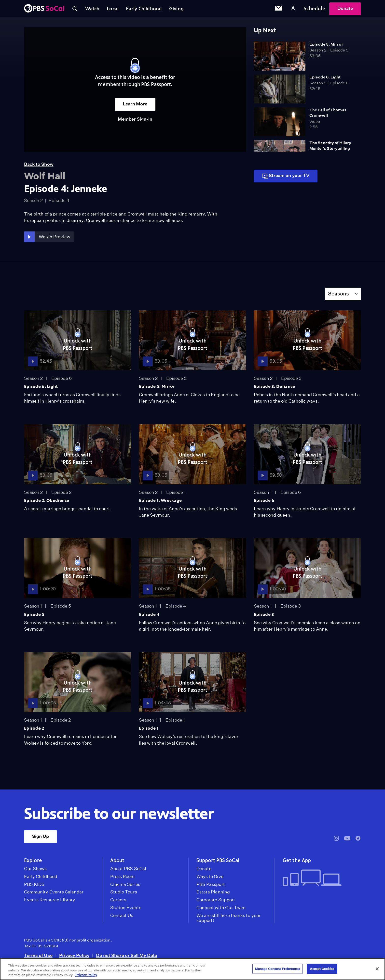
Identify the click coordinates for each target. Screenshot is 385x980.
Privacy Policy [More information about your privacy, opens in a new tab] (86, 975)
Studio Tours (124, 894)
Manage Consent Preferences (278, 969)
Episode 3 (264, 616)
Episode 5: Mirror (326, 46)
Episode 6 (264, 502)
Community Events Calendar (54, 894)
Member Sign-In (135, 121)
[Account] (293, 10)
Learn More (135, 106)
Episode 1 (149, 730)
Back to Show (39, 166)
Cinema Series (125, 886)
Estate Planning (213, 894)
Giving (181, 10)
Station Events (126, 910)
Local (115, 10)
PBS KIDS (34, 886)
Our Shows (35, 871)
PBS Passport (211, 886)
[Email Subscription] (278, 10)
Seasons (338, 296)
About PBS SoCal (128, 871)
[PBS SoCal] (44, 10)
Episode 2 (34, 730)
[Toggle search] (75, 10)
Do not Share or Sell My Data (127, 957)
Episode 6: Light (325, 79)
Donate (345, 9)
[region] (192, 969)
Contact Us (122, 917)
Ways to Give (210, 878)
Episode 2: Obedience (47, 502)
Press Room (123, 878)
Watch (94, 10)
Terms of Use (38, 957)
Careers (118, 902)
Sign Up (41, 838)
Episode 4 (149, 616)
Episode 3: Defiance (274, 389)
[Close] (377, 969)
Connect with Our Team (221, 910)
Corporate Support (216, 902)
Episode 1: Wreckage (160, 502)
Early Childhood (147, 10)
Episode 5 (34, 616)
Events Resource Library (50, 902)
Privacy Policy (74, 957)
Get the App (297, 863)
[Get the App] (320, 880)
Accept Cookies (322, 969)
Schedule (315, 10)
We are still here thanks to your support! (229, 920)
